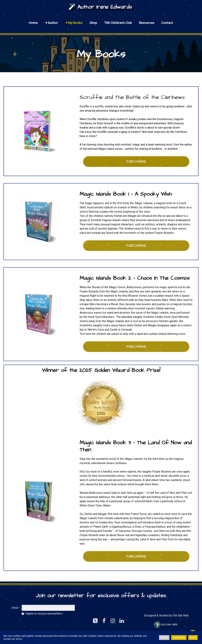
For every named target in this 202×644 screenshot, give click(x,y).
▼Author (51, 23)
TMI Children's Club (118, 23)
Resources (147, 23)
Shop (93, 23)
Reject (164, 637)
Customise (179, 637)
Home (33, 23)
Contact (167, 23)
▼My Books (74, 23)
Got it (193, 637)
